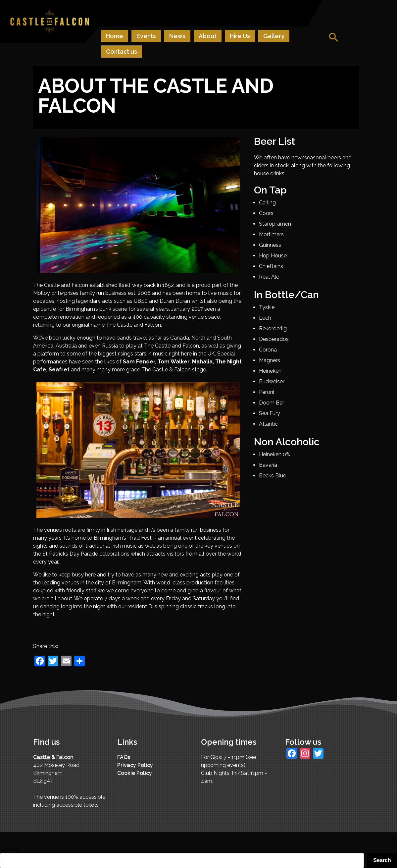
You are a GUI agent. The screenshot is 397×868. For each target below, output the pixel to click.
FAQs (124, 757)
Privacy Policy (135, 765)
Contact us (122, 52)
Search (8, 849)
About (208, 36)
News (177, 36)
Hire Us (240, 36)
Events (146, 36)
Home (115, 36)
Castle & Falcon (53, 757)
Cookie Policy (135, 773)
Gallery (274, 36)
